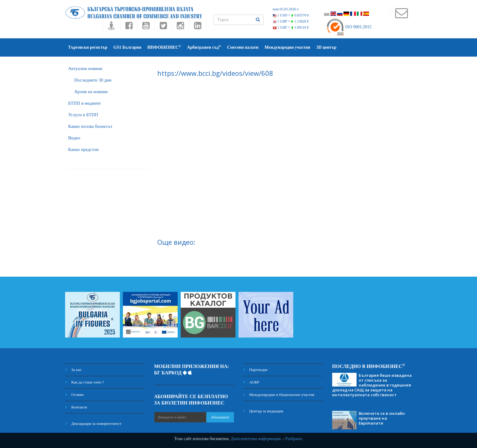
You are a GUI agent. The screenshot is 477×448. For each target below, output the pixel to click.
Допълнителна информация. (256, 439)
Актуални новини (85, 68)
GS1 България (127, 47)
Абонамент (220, 417)
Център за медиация (263, 411)
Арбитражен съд (204, 47)
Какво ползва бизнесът (90, 126)
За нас (73, 370)
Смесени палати (243, 47)
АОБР (251, 382)
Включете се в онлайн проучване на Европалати (382, 418)
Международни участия (287, 47)
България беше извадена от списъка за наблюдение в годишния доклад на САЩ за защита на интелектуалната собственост (372, 385)
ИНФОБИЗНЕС (164, 47)
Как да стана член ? (85, 382)
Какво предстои (83, 149)
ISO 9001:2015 (349, 27)
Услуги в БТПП (83, 115)
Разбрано (294, 439)
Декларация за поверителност (93, 423)
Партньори (255, 370)
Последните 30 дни (93, 80)
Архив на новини (91, 92)
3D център (326, 47)
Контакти (76, 407)
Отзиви (74, 395)
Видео (74, 138)
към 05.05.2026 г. (286, 9)
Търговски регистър (88, 47)
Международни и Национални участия (279, 395)
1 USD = (291, 15)
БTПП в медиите (84, 103)
